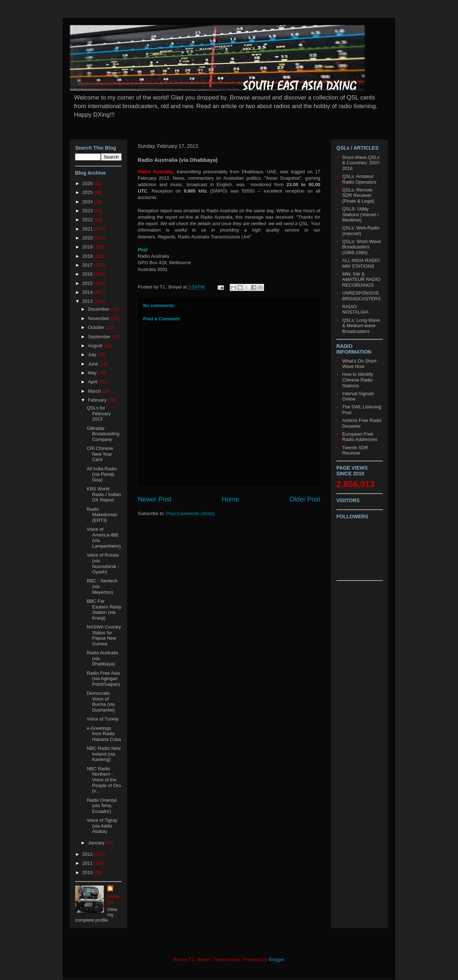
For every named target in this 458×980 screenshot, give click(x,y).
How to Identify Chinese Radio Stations (357, 380)
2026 (88, 183)
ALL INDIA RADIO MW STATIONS (361, 263)
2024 (88, 202)
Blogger (276, 959)
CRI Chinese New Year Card (100, 454)
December (99, 309)
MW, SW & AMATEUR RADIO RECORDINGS (361, 280)
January (97, 843)
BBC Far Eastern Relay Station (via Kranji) (104, 610)
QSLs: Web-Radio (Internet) (361, 231)
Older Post (305, 499)
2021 (88, 229)
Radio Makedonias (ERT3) (102, 515)
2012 (88, 854)
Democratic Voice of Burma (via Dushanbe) (101, 702)
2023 (88, 211)
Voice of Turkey (103, 719)
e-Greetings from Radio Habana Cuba (104, 734)
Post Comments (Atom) (191, 513)
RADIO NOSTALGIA (355, 309)
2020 (88, 238)
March (95, 391)
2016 (88, 274)
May (93, 373)
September (100, 337)
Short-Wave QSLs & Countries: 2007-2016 (361, 163)
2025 (88, 192)
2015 (88, 283)
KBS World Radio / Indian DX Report (104, 494)
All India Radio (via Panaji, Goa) (102, 474)
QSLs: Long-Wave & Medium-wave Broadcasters (361, 326)
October (97, 327)
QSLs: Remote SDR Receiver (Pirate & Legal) (358, 195)
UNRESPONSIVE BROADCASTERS (361, 296)
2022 (88, 220)
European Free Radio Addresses (360, 437)
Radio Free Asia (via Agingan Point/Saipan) (103, 679)
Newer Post (155, 499)
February (98, 400)
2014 (88, 292)
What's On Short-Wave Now (360, 364)
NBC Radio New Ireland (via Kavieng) (104, 754)
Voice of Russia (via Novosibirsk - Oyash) (103, 563)
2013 (88, 301)
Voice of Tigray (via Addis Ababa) (102, 826)
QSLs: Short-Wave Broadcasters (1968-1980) (361, 247)
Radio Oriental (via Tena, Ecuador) (101, 806)
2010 (88, 872)
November (99, 318)
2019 (88, 247)
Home (231, 499)
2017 (88, 265)
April (93, 382)
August (96, 346)
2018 (88, 256)
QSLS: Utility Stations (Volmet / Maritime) (360, 214)
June (94, 364)
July (93, 355)
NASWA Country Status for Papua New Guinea (104, 635)
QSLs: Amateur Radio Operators (359, 179)
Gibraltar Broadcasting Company (103, 434)
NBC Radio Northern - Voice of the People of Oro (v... (104, 780)
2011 (88, 863)
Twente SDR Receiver (355, 450)
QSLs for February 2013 (99, 413)
